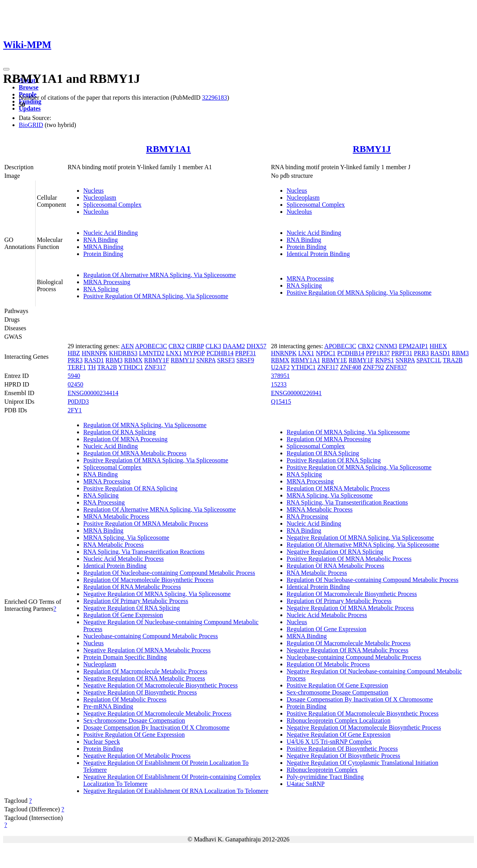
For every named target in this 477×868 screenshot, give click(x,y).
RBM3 (114, 360)
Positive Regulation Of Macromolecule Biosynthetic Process (363, 713)
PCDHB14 (220, 353)
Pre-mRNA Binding (108, 706)
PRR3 (75, 360)
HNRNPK (95, 353)
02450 (75, 384)
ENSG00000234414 (93, 393)
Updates (30, 108)
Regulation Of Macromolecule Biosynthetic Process (148, 580)
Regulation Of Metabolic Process (125, 699)
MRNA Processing (107, 282)
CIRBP (195, 346)
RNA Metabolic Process (114, 545)
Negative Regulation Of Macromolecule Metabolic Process (157, 713)
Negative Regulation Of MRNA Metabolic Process (147, 650)
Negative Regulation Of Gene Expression (339, 735)
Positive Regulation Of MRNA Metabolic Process (146, 523)
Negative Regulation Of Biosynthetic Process (140, 692)
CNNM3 (386, 346)
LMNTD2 (152, 353)
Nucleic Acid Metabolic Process (124, 559)
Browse (29, 87)
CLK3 (213, 346)
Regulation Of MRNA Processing (126, 439)
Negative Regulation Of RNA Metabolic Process (144, 678)
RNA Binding (100, 240)
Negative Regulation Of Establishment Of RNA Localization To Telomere (176, 791)
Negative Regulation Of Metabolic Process (137, 756)
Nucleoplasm (100, 198)
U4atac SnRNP (306, 784)
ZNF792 (373, 367)
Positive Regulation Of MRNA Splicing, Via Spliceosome (156, 296)
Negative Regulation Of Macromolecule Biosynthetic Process (160, 685)
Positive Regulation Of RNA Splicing (130, 488)
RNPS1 (385, 360)
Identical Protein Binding (318, 254)
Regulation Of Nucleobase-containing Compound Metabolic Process (169, 573)
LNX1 (174, 353)
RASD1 (94, 360)
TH (92, 367)
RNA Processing (104, 502)
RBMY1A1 (169, 149)
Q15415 (281, 402)
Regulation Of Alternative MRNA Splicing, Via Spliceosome (160, 275)
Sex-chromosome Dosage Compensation (134, 720)
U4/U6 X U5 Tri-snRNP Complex (329, 742)
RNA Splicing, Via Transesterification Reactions (144, 552)
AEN (127, 346)
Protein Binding (103, 254)
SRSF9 (245, 360)
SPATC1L (429, 360)
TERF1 (77, 367)
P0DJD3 (78, 402)
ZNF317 (155, 367)
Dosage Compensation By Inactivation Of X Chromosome (156, 728)
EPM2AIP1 (413, 346)
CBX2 (177, 346)
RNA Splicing (101, 289)
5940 (74, 376)
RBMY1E (334, 360)
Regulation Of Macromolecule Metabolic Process (145, 671)
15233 (279, 384)
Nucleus (93, 191)
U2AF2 (280, 367)
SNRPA (206, 360)
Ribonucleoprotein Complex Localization (339, 720)
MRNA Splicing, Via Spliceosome (126, 538)
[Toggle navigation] (6, 69)
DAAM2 (234, 346)
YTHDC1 (131, 367)
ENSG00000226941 (296, 393)
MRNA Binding (103, 247)
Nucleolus (96, 212)
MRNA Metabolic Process (116, 516)
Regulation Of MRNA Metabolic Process (135, 453)
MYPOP (194, 353)
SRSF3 (226, 360)
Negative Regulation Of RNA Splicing (132, 608)
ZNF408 (351, 367)
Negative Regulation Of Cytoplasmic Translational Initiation (362, 763)
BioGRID (31, 125)
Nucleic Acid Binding (111, 233)
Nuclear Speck (102, 742)
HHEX (438, 346)
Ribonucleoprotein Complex (322, 770)
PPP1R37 (378, 353)
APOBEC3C (151, 346)
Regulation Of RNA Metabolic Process (132, 587)
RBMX (133, 360)
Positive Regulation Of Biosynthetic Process (342, 749)
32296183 (215, 98)
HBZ (74, 353)
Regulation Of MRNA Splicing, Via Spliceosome (145, 425)
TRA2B (107, 367)
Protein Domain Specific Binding (125, 657)
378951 (280, 376)
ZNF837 (396, 367)
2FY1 (75, 410)
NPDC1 (326, 353)
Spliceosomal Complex (112, 205)
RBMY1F (157, 360)
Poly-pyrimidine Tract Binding (325, 777)
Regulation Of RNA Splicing (119, 432)
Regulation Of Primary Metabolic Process (136, 601)
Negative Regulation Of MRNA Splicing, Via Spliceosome (157, 594)
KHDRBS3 (123, 353)
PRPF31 (245, 353)
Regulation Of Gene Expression (123, 615)
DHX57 (257, 346)
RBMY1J (372, 149)
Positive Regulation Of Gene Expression (134, 735)
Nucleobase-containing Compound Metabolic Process (151, 636)
